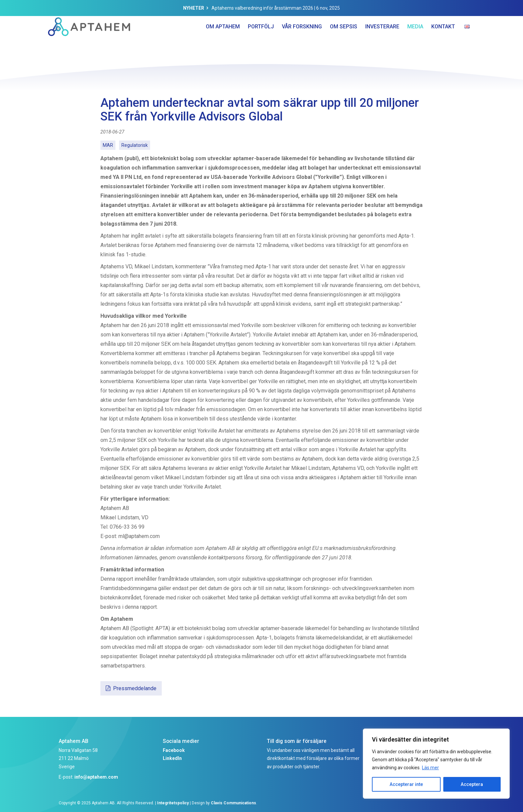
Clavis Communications (233, 803)
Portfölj (261, 40)
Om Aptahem (223, 40)
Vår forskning (302, 40)
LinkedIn (172, 758)
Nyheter (194, 8)
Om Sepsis (344, 40)
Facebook (174, 750)
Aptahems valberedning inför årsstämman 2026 (262, 8)
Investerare (382, 40)
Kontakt (443, 40)
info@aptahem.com (96, 777)
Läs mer (430, 768)
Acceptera (472, 784)
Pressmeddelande (135, 688)
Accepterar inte (406, 784)
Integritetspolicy (173, 803)
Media (415, 40)
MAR (108, 145)
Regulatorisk (135, 145)
